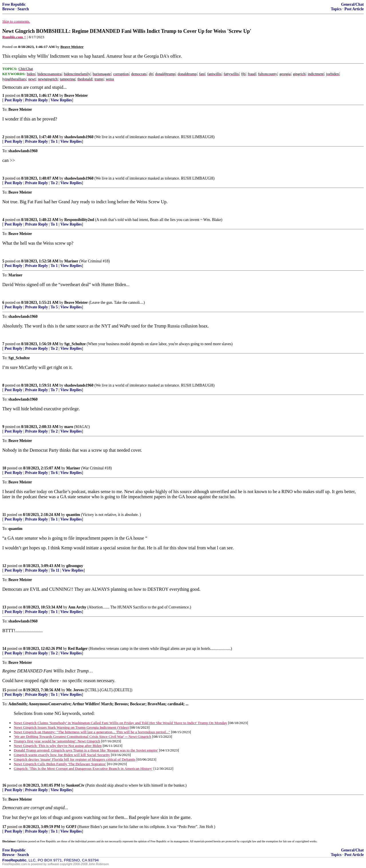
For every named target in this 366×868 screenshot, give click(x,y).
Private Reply (37, 100)
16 (4, 785)
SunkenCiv (75, 785)
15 (4, 690)
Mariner (71, 261)
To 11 (55, 570)
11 (4, 515)
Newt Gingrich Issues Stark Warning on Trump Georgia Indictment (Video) (71, 727)
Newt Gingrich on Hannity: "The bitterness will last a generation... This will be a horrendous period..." (92, 732)
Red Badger (78, 649)
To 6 (54, 473)
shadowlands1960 (79, 137)
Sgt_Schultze (75, 344)
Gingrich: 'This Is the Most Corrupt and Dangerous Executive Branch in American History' (83, 768)
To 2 (54, 183)
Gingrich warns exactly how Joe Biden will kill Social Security (62, 755)
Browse (8, 9)
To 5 (54, 307)
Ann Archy (77, 607)
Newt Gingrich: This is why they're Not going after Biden (58, 746)
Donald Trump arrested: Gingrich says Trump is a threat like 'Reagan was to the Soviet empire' (86, 750)
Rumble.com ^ (14, 37)
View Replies (61, 100)
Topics (336, 9)
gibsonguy (75, 566)
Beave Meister (76, 96)
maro (69, 427)
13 (4, 607)
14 (4, 649)
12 (4, 566)
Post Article (354, 9)
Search (23, 9)
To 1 (54, 141)
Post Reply (13, 100)
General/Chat (352, 4)
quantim (73, 515)
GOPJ (71, 827)
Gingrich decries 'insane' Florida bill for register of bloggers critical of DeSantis (75, 759)
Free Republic (14, 4)
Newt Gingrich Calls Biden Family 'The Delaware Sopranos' (60, 764)
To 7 (54, 390)
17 (4, 827)
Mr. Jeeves (75, 690)
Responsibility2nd (79, 220)
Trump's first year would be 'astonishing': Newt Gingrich (57, 741)
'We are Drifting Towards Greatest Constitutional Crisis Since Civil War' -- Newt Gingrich (82, 737)
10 (4, 468)
